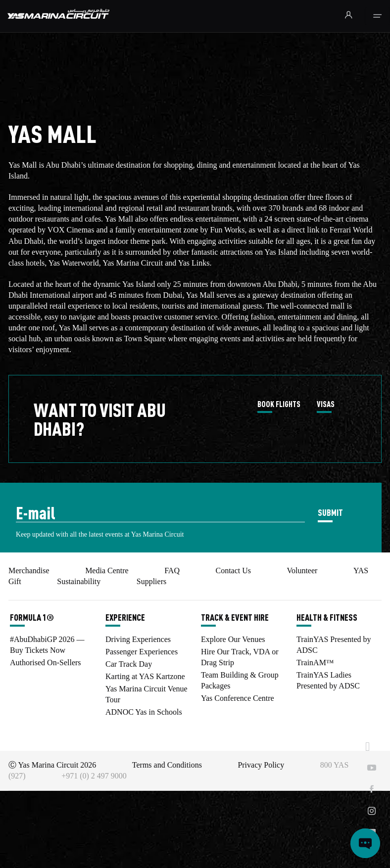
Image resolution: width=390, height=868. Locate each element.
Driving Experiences (138, 639)
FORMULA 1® (32, 617)
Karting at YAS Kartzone (145, 676)
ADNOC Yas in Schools (144, 712)
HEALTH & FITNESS (327, 617)
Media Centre (107, 571)
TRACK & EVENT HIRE (235, 617)
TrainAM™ (315, 662)
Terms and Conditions (167, 765)
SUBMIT (330, 512)
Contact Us (233, 571)
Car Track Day (129, 664)
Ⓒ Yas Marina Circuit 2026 (52, 765)
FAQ (172, 571)
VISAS (326, 405)
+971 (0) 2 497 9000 (94, 776)
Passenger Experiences (142, 652)
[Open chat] (365, 843)
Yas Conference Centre (238, 698)
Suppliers (151, 581)
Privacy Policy (261, 765)
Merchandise (29, 571)
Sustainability (79, 581)
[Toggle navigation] (377, 16)
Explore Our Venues (233, 639)
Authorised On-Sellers (46, 662)
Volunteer (302, 571)
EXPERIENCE (125, 617)
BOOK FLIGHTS (279, 405)
